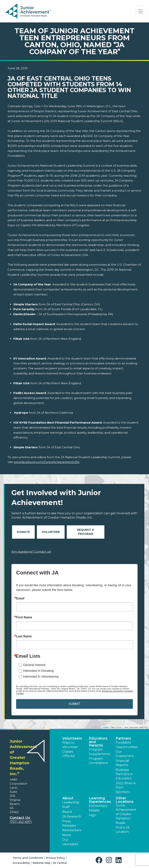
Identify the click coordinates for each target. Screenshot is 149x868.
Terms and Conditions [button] (28, 858)
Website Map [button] (41, 863)
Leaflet (105, 727)
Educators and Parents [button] (98, 742)
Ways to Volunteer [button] (70, 745)
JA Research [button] (72, 816)
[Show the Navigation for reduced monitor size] (140, 11)
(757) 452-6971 (21, 822)
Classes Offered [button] (68, 754)
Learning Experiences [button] (100, 800)
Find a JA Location (123, 830)
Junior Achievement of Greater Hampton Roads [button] (126, 814)
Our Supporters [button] (125, 754)
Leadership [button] (71, 802)
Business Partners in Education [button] (124, 774)
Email (20, 598)
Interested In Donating (38, 671)
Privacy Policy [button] (55, 858)
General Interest (34, 665)
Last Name (24, 636)
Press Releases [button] (69, 823)
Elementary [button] (98, 806)
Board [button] (67, 812)
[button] (100, 860)
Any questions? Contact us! (31, 552)
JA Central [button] (60, 863)
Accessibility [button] (21, 863)
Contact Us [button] (20, 818)
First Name (24, 617)
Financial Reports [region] (122, 763)
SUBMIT (74, 704)
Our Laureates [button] (70, 842)
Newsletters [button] (72, 830)
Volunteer (51, 532)
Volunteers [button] (72, 738)
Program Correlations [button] (98, 761)
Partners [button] (123, 738)
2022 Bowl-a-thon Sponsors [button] (126, 788)
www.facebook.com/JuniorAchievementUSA (47, 462)
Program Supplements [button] (100, 752)
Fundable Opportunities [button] (127, 745)
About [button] (68, 798)
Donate (23, 532)
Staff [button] (66, 807)
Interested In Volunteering (41, 677)
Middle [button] (94, 810)
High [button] (93, 815)
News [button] (67, 835)
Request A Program (86, 532)
